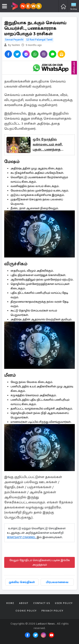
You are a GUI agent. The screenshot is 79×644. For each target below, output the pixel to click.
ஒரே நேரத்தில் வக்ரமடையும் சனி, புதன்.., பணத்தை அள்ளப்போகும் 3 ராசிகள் (48, 145)
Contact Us (42, 603)
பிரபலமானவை (57, 582)
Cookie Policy (26, 611)
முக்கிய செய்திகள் (22, 582)
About (24, 603)
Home (10, 603)
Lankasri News (45, 624)
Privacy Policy (52, 611)
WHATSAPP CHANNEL (22, 537)
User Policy (64, 603)
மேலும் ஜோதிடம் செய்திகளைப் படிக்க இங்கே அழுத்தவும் (39, 562)
